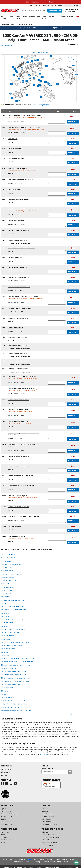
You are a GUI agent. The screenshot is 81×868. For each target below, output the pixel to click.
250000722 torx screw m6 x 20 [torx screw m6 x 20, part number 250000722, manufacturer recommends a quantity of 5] (18, 456)
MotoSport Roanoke (49, 824)
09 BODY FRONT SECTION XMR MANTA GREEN (17, 25)
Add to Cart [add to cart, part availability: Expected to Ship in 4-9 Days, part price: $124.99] (73, 439)
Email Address (47, 769)
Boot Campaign (47, 845)
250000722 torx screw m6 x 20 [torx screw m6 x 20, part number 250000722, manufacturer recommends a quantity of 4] (18, 400)
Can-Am (21, 22)
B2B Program (46, 819)
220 (30, 79)
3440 (40, 91)
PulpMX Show (46, 840)
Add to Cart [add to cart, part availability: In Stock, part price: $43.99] (73, 542)
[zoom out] (76, 59)
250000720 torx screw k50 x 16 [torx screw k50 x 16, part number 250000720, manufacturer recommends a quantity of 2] (19, 318)
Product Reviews (7, 840)
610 (10, 94)
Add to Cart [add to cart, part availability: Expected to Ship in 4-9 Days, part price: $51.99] (73, 313)
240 (48, 83)
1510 (16, 101)
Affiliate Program (48, 816)
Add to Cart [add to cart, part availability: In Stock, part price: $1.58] (73, 153)
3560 (76, 74)
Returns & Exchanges (9, 814)
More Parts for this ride (40, 52)
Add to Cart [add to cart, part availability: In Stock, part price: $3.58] (73, 194)
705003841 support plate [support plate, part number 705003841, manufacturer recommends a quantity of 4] (17, 158)
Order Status (6, 811)
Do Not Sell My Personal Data (42, 859)
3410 (41, 97)
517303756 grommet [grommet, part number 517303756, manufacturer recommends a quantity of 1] (15, 258)
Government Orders (49, 822)
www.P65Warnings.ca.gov (40, 105)
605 (16, 71)
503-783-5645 (44, 754)
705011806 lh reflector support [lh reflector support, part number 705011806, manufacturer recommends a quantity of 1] (19, 277)
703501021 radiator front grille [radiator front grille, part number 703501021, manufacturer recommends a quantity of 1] (19, 308)
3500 (58, 85)
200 (51, 56)
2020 (28, 22)
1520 (34, 85)
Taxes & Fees (74, 859)
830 (15, 69)
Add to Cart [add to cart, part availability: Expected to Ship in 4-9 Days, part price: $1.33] (73, 332)
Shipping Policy (61, 859)
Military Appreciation (49, 842)
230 (34, 78)
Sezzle (3, 819)
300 (46, 66)
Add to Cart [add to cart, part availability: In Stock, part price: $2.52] (73, 174)
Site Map (37, 862)
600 (38, 60)
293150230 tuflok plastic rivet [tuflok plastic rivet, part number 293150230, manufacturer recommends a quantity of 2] (19, 199)
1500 (27, 81)
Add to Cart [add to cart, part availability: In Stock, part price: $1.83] (73, 490)
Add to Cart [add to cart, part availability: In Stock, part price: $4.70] (73, 262)
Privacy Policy (20, 859)
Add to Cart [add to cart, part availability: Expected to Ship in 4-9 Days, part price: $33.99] (73, 416)
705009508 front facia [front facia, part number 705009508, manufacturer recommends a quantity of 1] (16, 221)
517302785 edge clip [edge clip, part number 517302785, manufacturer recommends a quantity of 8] (14, 149)
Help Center (6, 822)
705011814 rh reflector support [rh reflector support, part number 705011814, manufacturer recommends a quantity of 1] (19, 287)
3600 (74, 65)
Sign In (3, 809)
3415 (41, 81)
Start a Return (6, 816)
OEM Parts (13, 22)
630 (27, 62)
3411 (39, 80)
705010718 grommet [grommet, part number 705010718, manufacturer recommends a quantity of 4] (15, 190)
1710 (42, 77)
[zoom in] (70, 59)
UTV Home (4, 22)
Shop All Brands (49, 862)
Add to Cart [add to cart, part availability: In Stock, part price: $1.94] (73, 235)
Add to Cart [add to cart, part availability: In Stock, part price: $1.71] (73, 204)
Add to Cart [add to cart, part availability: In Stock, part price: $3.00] (73, 143)
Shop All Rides (63, 862)
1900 (23, 82)
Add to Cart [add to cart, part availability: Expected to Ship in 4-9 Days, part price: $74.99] (73, 184)
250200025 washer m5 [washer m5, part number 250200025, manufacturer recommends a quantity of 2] (15, 328)
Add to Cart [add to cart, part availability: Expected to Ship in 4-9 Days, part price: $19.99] (73, 272)
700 (22, 57)
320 (32, 61)
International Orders (9, 824)
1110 (12, 98)
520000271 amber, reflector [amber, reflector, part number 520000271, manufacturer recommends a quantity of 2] (18, 267)
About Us (45, 809)
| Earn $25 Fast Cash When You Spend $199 (41, 28)
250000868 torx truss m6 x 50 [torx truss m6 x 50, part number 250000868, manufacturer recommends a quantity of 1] (18, 507)
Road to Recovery (48, 835)
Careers (45, 811)
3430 (50, 85)
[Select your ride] (55, 11)
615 (17, 72)
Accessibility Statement (22, 862)
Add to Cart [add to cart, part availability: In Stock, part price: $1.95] (73, 322)
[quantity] (57, 122)
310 (35, 60)
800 (13, 67)
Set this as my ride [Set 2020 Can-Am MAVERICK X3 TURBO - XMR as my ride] (7, 45)
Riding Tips (5, 832)
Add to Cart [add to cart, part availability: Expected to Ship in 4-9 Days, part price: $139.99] (73, 122)
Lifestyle (4, 837)
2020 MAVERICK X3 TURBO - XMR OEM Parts (45, 22)
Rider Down (46, 832)
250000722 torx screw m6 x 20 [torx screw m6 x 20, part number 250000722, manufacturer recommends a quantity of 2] (18, 230)
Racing (4, 842)
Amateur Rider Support (50, 837)
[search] (44, 11)
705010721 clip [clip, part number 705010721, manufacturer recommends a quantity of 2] (13, 139)
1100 (27, 95)
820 (22, 68)
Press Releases (47, 814)
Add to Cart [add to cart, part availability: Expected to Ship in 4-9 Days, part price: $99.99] (73, 451)
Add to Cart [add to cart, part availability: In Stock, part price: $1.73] (73, 163)
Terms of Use (7, 859)
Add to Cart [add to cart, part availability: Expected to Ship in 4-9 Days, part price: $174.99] (73, 303)
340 (29, 75)
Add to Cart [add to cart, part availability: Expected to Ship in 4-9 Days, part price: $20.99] (73, 383)
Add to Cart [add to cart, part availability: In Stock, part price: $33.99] (73, 428)
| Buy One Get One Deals (41, 2)
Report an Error (75, 714)
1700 (40, 74)
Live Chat (69, 5)
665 (14, 75)
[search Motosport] (33, 11)
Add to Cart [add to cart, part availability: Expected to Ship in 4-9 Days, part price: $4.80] (73, 281)
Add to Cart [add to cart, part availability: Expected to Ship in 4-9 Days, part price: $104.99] (73, 521)
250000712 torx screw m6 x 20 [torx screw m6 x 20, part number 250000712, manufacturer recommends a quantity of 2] (18, 466)
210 (49, 84)
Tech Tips (5, 835)
